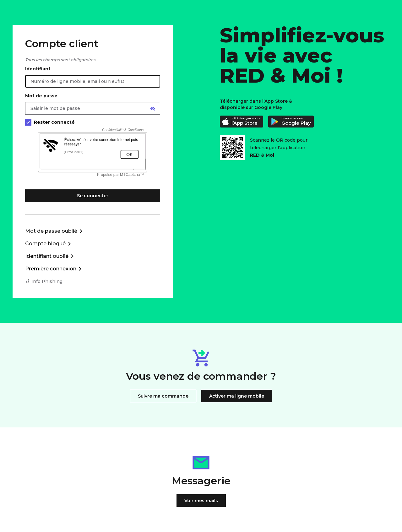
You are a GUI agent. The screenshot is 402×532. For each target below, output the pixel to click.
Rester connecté (50, 122)
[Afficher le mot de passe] (153, 109)
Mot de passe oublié (51, 231)
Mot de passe (41, 96)
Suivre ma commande (163, 396)
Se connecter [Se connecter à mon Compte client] (93, 196)
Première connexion (51, 269)
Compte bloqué (45, 244)
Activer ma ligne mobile (237, 396)
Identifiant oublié (47, 256)
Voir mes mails (201, 501)
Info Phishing (47, 281)
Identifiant (38, 69)
